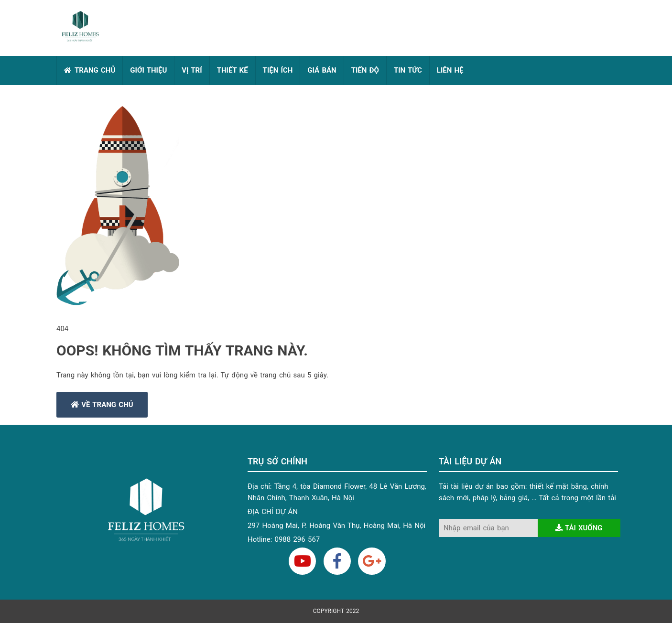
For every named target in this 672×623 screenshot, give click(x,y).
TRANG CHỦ (95, 70)
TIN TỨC (408, 70)
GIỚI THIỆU (148, 70)
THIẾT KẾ (233, 70)
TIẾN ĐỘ (365, 70)
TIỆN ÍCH (278, 70)
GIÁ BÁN (322, 70)
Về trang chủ (102, 405)
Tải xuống (579, 528)
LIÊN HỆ (450, 70)
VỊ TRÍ (192, 70)
